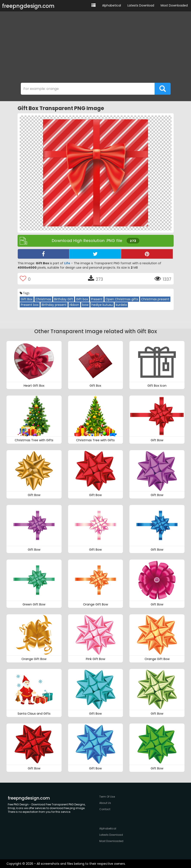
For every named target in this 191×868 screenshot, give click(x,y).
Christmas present (155, 299)
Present (97, 299)
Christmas (43, 299)
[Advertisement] (95, 48)
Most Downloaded (174, 5)
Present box (30, 305)
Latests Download (141, 5)
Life (67, 263)
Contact (105, 809)
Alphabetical (112, 5)
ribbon (74, 305)
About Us (105, 803)
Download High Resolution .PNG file (78, 241)
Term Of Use (107, 797)
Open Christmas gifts (122, 299)
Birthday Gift (64, 299)
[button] (94, 6)
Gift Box (27, 299)
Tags (25, 293)
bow (85, 305)
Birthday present (54, 305)
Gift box (82, 299)
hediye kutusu (102, 305)
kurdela (121, 305)
